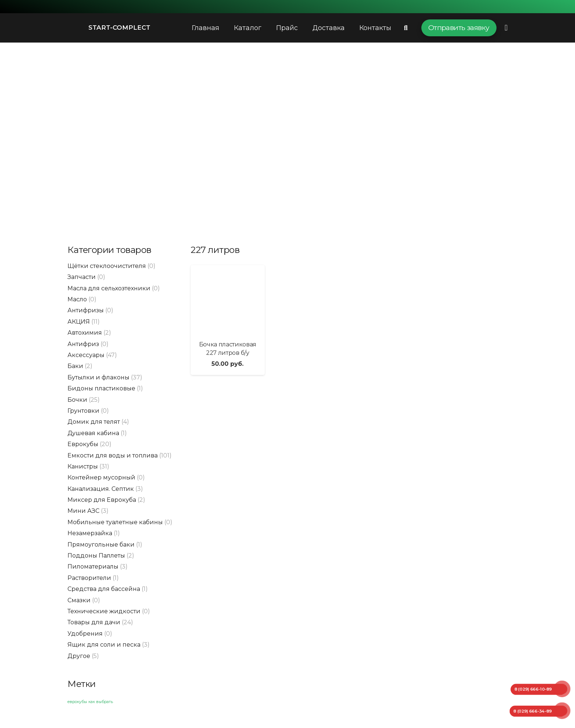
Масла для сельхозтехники (109, 288)
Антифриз (83, 344)
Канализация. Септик (101, 489)
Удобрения (85, 634)
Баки (75, 366)
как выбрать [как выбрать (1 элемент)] (101, 702)
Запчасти (82, 277)
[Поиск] (406, 28)
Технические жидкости (104, 611)
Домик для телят (94, 422)
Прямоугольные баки (101, 545)
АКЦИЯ (79, 322)
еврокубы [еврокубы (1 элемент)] (77, 702)
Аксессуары (86, 355)
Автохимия (85, 333)
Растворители (89, 578)
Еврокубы (83, 444)
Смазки (79, 600)
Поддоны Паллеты (96, 556)
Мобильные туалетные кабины (115, 522)
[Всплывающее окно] (506, 28)
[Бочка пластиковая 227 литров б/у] (228, 300)
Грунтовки (83, 411)
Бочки (77, 400)
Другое (79, 656)
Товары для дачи (94, 622)
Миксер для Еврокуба (102, 500)
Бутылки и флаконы (98, 377)
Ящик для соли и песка (104, 645)
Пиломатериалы (93, 567)
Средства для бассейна (104, 589)
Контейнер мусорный (101, 477)
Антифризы (86, 310)
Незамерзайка (90, 533)
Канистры (83, 466)
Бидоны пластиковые (101, 388)
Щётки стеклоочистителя (107, 266)
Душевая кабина (93, 433)
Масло (77, 299)
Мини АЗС (83, 511)
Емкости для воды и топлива (113, 455)
